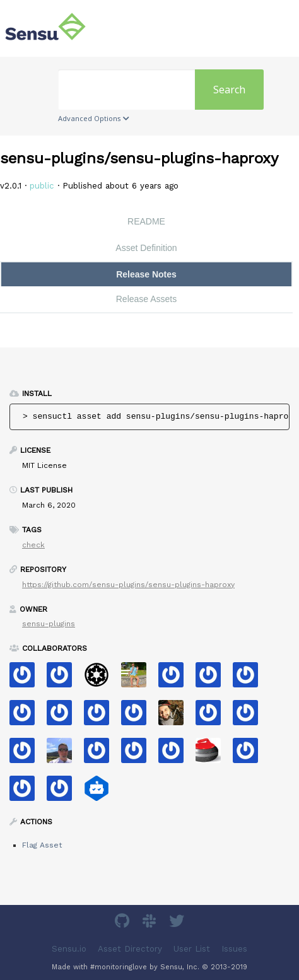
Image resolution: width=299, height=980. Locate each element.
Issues (234, 948)
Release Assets (147, 299)
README (146, 221)
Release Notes (146, 274)
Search (229, 90)
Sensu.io (69, 948)
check (33, 545)
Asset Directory (130, 948)
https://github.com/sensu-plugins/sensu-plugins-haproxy (128, 585)
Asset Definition (146, 248)
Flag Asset (42, 845)
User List (192, 948)
